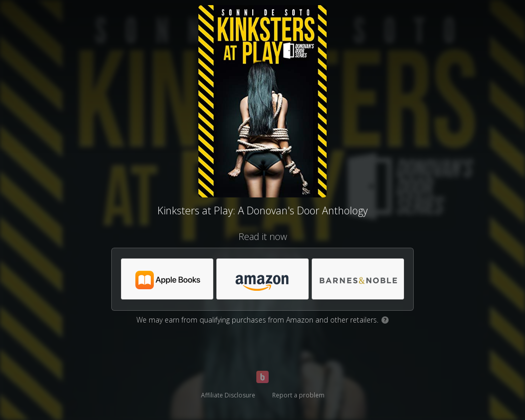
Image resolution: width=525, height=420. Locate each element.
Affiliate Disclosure (228, 395)
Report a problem (298, 395)
